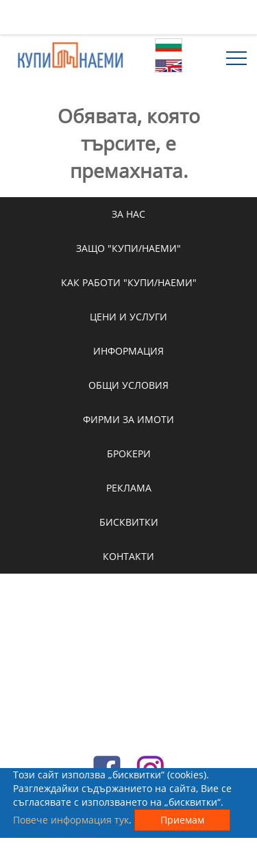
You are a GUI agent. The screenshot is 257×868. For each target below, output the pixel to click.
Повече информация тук (71, 820)
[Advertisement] (129, 17)
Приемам (182, 820)
